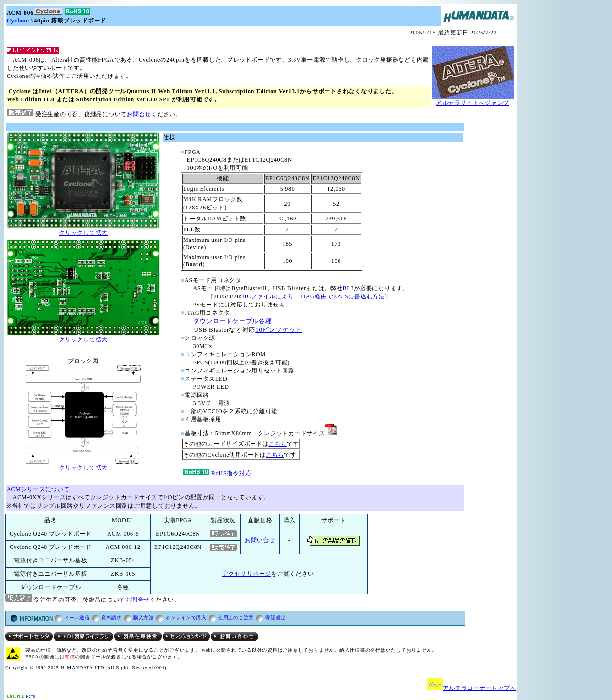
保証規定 (276, 618)
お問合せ (139, 114)
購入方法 (144, 618)
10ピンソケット (279, 330)
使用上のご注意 (236, 618)
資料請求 (112, 618)
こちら (278, 444)
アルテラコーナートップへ (479, 688)
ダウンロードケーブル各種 (233, 321)
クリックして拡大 (83, 230)
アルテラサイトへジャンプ (473, 103)
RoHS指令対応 (217, 473)
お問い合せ (260, 540)
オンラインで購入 (186, 618)
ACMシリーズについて (38, 489)
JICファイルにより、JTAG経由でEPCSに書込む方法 (313, 296)
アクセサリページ (247, 574)
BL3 (349, 288)
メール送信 (77, 618)
